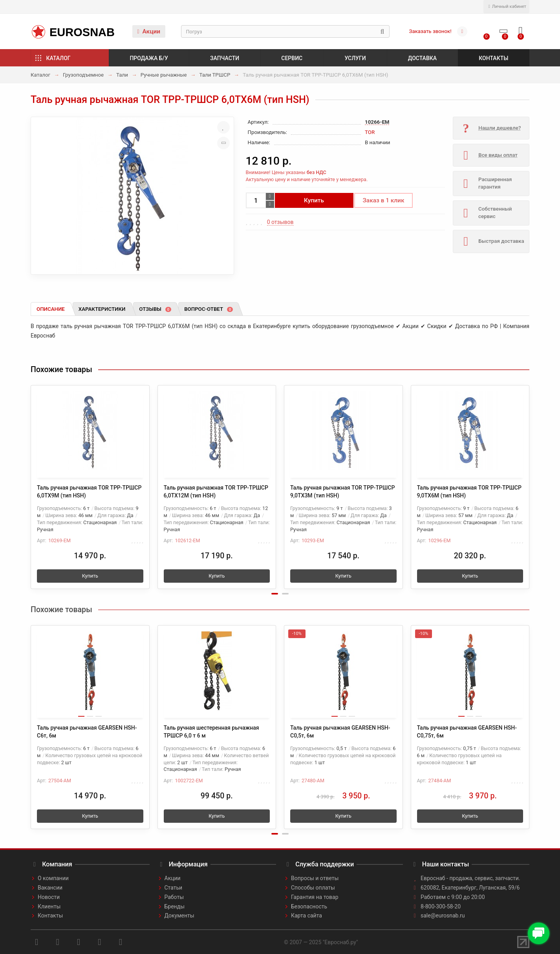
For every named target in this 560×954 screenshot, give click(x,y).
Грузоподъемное (83, 75)
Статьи (174, 888)
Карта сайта (307, 915)
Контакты (493, 58)
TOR (370, 132)
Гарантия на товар (315, 897)
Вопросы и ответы (315, 878)
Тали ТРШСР (215, 75)
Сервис (292, 58)
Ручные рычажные (164, 75)
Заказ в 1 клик (384, 200)
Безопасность (309, 906)
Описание (51, 309)
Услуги (355, 58)
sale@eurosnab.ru (443, 915)
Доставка (422, 58)
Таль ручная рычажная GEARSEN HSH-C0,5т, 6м (340, 732)
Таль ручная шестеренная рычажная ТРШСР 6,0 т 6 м (211, 732)
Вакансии (50, 888)
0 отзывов (280, 222)
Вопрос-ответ (209, 309)
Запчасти (225, 58)
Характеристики (102, 309)
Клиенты (49, 906)
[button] (275, 594)
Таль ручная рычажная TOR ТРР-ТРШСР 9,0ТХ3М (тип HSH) (342, 492)
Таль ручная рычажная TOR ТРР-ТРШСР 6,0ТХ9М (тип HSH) (89, 492)
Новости (49, 897)
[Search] (285, 31)
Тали (122, 75)
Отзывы (155, 309)
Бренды (175, 906)
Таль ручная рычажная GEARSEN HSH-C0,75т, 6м (467, 732)
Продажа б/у (149, 58)
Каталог (59, 58)
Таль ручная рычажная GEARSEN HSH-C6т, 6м (87, 732)
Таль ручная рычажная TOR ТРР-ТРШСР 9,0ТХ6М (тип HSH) (469, 492)
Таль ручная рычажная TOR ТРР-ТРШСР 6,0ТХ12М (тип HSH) (216, 492)
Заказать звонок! (430, 31)
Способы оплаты (313, 888)
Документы (179, 915)
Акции (149, 31)
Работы (174, 897)
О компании (53, 878)
